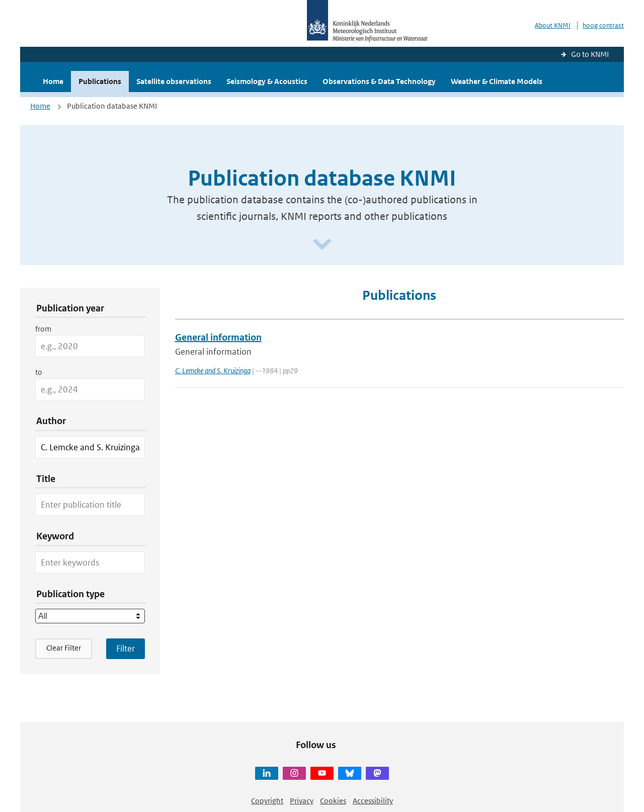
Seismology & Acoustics (267, 81)
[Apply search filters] (126, 648)
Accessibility (373, 801)
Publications (100, 81)
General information (218, 337)
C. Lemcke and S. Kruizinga (213, 371)
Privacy (302, 801)
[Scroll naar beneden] (322, 245)
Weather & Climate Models (497, 81)
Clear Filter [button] (64, 648)
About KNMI (553, 25)
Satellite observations (174, 81)
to (39, 372)
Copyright (267, 801)
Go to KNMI (590, 54)
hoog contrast (603, 25)
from (43, 329)
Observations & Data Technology (379, 81)
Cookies (333, 801)
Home (53, 81)
